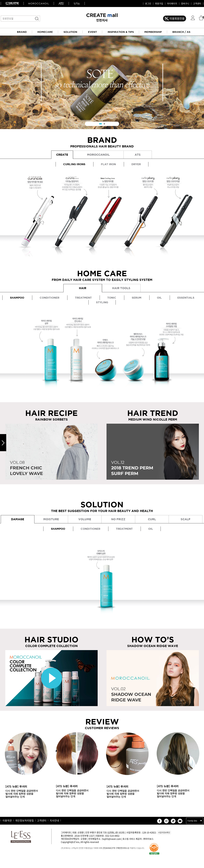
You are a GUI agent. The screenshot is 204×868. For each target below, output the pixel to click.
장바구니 (185, 4)
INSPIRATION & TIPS (121, 32)
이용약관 (7, 820)
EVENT (92, 32)
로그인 (148, 4)
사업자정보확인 (164, 833)
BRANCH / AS (181, 32)
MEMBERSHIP (153, 32)
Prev (23, 82)
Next (181, 82)
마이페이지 (172, 4)
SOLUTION (70, 32)
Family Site (192, 821)
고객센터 (197, 4)
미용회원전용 (177, 18)
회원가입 (159, 4)
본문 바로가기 (0, 0)
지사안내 (54, 820)
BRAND (22, 32)
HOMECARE (45, 32)
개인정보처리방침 (24, 820)
